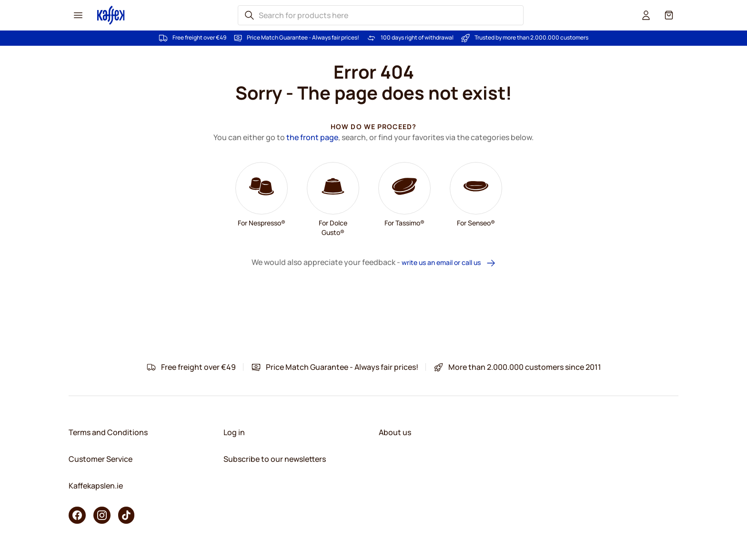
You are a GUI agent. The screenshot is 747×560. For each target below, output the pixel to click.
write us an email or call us (449, 263)
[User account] (646, 15)
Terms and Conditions (108, 432)
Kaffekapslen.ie (96, 486)
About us (395, 432)
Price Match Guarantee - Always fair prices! (303, 38)
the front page (312, 137)
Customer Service (101, 459)
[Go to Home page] (111, 15)
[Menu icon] (78, 15)
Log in (234, 432)
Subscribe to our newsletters (275, 459)
